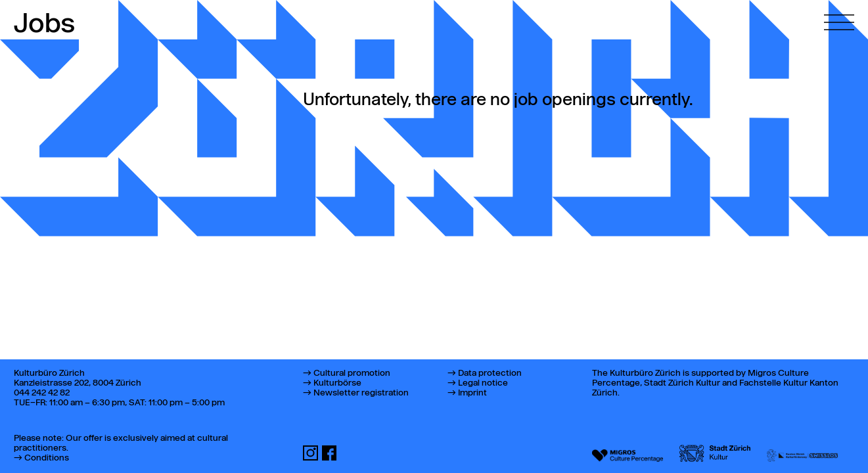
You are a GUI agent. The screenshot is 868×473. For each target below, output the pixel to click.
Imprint (472, 393)
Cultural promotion (352, 373)
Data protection (490, 373)
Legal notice (483, 383)
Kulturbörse (337, 383)
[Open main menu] (839, 15)
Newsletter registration (361, 393)
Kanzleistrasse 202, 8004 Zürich (78, 383)
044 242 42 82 (42, 393)
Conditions (47, 458)
